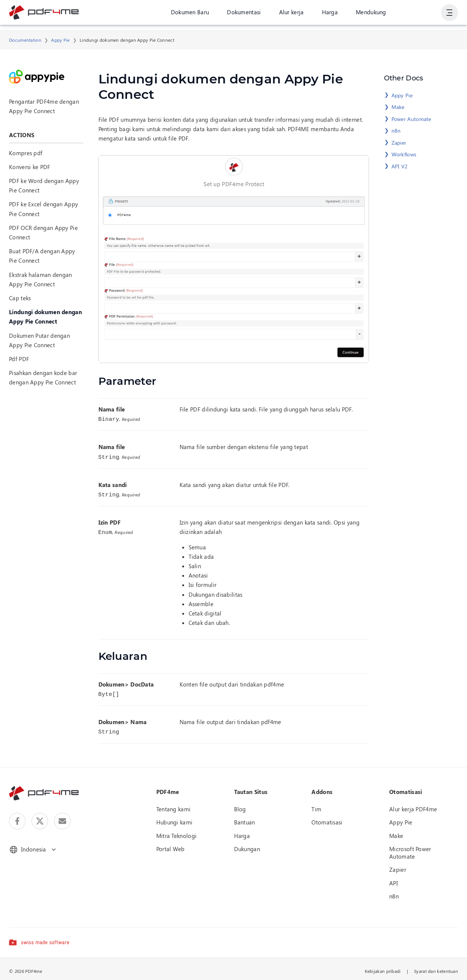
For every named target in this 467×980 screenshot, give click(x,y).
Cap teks (20, 298)
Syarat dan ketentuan (436, 967)
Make (398, 107)
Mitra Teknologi (177, 832)
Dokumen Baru (189, 15)
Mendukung (370, 15)
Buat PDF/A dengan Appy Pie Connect (42, 256)
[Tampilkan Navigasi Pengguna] (449, 15)
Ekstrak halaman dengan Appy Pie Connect (41, 279)
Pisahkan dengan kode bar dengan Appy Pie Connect (43, 377)
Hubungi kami (175, 818)
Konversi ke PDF (30, 167)
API (394, 879)
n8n (396, 131)
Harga (329, 15)
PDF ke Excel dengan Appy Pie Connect (43, 209)
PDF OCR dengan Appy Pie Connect (43, 232)
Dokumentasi (243, 15)
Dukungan (247, 845)
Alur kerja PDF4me (413, 805)
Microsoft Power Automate (410, 849)
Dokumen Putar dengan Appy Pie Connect (39, 340)
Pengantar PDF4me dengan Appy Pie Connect (44, 106)
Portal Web (171, 845)
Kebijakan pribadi (383, 967)
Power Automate (411, 119)
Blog (240, 805)
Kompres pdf (26, 153)
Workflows (404, 154)
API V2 (400, 166)
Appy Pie (60, 40)
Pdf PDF (19, 359)
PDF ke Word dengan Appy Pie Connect (44, 185)
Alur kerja (290, 15)
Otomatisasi (327, 818)
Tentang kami (174, 805)
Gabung (421, 15)
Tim (316, 805)
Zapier (399, 143)
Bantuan (245, 818)
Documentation (25, 40)
